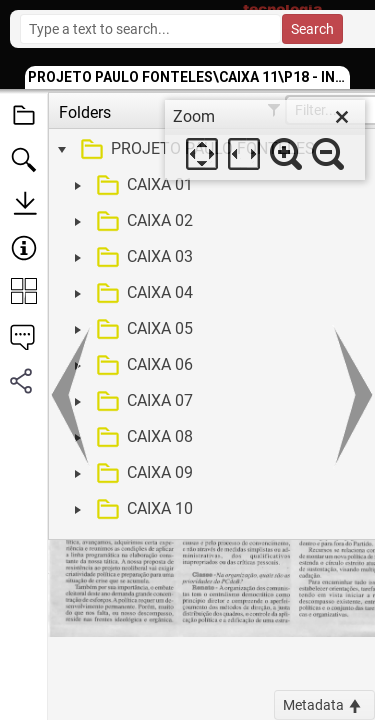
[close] (342, 117)
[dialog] (265, 140)
